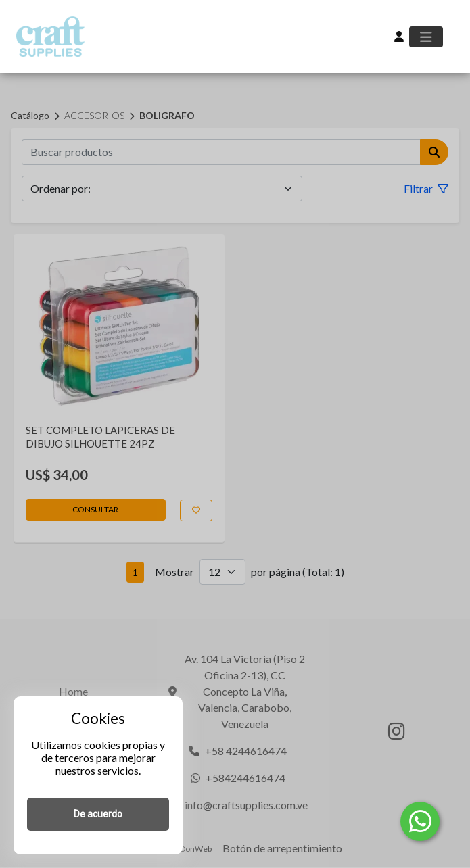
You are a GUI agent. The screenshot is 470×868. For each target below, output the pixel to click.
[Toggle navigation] (426, 37)
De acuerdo (98, 814)
